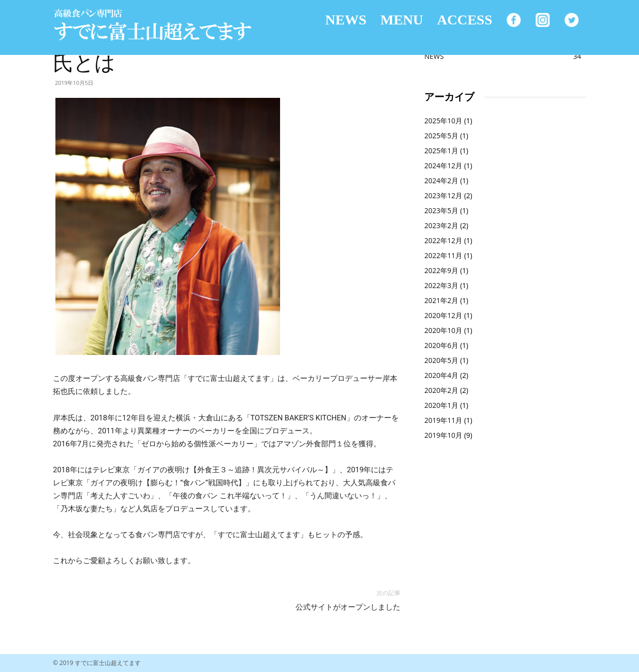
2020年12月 (443, 315)
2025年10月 (443, 121)
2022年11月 (443, 255)
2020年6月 (441, 345)
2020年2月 (441, 390)
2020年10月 (443, 330)
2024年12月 (443, 166)
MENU (402, 20)
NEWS (346, 20)
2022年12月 (443, 240)
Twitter (572, 20)
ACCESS (465, 20)
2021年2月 (441, 300)
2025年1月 (441, 151)
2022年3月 (441, 285)
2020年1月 (441, 405)
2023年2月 (441, 225)
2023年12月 (443, 195)
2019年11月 (443, 420)
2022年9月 (441, 270)
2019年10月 (443, 435)
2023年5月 (441, 210)
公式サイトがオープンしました (348, 607)
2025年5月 (441, 136)
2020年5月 (441, 360)
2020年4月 (441, 375)
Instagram (543, 20)
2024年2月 (441, 180)
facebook (514, 20)
